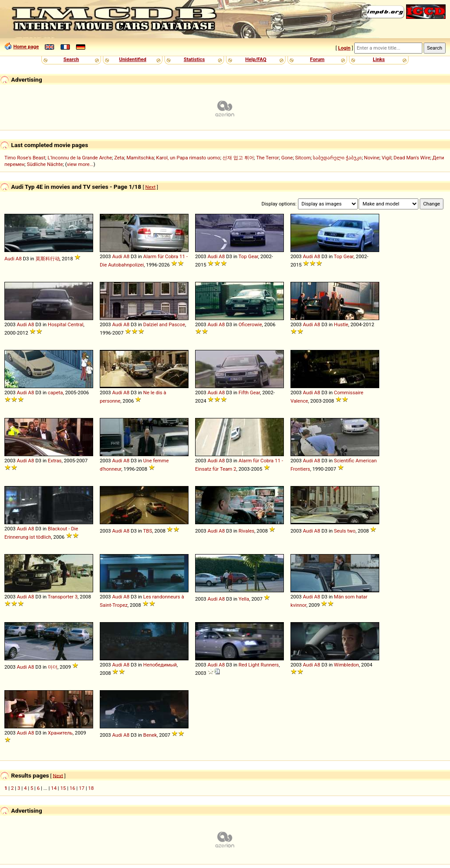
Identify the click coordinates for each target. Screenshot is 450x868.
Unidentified (133, 59)
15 (63, 788)
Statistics (194, 59)
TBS (148, 531)
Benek (150, 735)
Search (71, 59)
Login (344, 48)
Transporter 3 (63, 597)
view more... (80, 164)
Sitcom (303, 158)
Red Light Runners (259, 665)
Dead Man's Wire (412, 158)
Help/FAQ (256, 59)
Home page (26, 47)
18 (91, 788)
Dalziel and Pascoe (164, 324)
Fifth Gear (249, 393)
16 (72, 788)
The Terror (268, 158)
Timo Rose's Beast (25, 158)
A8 (19, 259)
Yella (244, 599)
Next (151, 187)
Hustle (341, 324)
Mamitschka (140, 158)
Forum (318, 59)
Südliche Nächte (45, 164)
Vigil (387, 158)
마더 (53, 667)
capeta (55, 393)
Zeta (119, 158)
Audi (9, 259)
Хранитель (60, 733)
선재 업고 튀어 (238, 158)
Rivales (247, 531)
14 (54, 788)
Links (379, 59)
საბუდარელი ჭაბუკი (337, 158)
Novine (372, 158)
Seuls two (345, 531)
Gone (287, 158)
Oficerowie (250, 324)
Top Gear (249, 256)
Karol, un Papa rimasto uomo (188, 158)
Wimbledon (347, 665)
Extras (55, 461)
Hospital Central (66, 324)
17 (82, 788)
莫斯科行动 (48, 259)
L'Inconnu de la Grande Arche (80, 158)
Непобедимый (160, 665)
